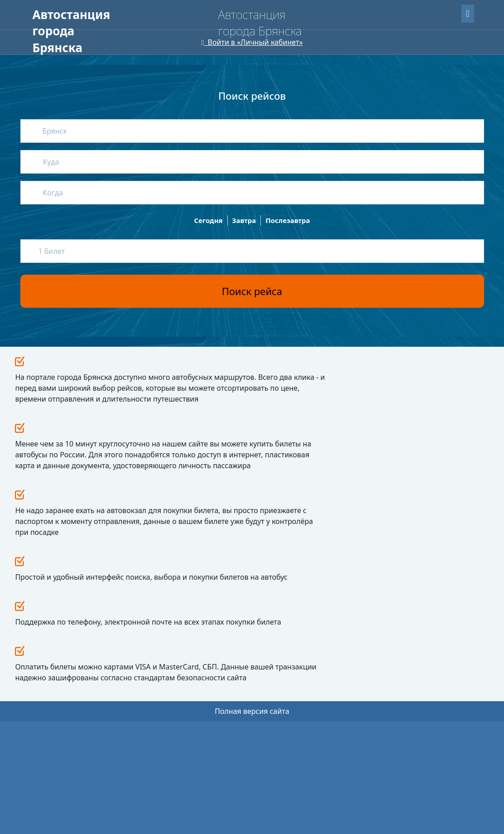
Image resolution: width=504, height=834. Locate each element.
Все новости (356, 378)
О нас (142, 32)
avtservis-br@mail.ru (356, 676)
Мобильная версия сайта (70, 807)
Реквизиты (242, 657)
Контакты (242, 683)
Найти (451, 97)
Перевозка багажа (172, 689)
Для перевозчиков (198, 32)
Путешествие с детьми (178, 662)
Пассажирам (96, 32)
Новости (241, 621)
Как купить (162, 635)
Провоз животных (172, 676)
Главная (47, 32)
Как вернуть (164, 648)
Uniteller (93, 782)
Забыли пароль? (415, 12)
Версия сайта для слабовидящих (88, 50)
